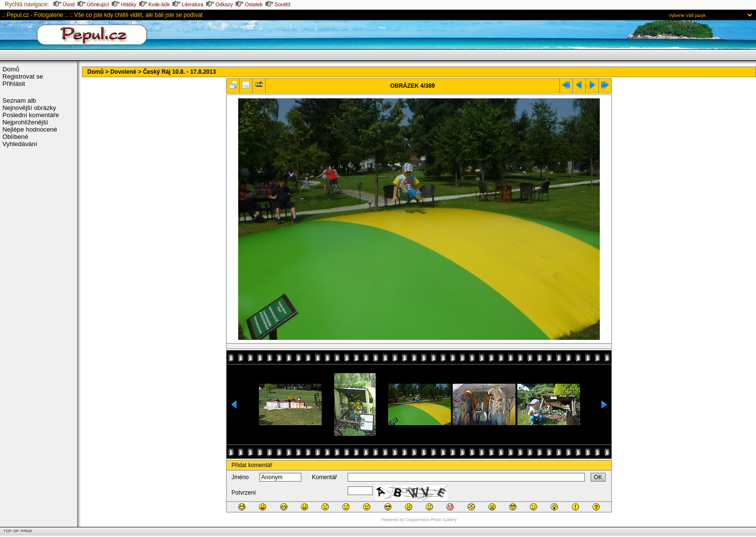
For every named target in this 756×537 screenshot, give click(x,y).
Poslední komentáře (31, 115)
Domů (11, 69)
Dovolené (123, 72)
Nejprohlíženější (25, 122)
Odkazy (220, 4)
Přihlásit (14, 84)
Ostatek (249, 4)
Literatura (188, 4)
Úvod (64, 4)
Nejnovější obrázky (29, 108)
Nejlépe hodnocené (30, 129)
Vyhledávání (20, 144)
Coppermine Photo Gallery (431, 520)
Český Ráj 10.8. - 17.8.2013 (179, 72)
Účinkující (93, 4)
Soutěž (278, 4)
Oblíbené (15, 137)
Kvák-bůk (155, 4)
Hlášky (124, 4)
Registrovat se (23, 76)
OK (598, 477)
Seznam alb (19, 101)
